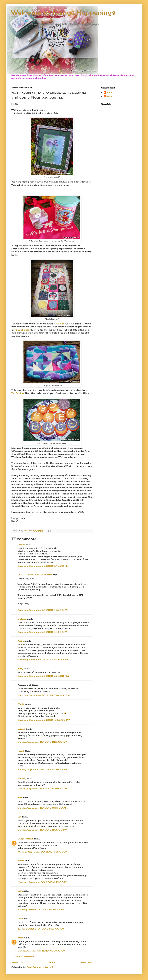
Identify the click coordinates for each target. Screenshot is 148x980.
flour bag (59, 324)
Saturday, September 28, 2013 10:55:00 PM (44, 720)
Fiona (21, 751)
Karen (21, 861)
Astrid (21, 641)
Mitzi (21, 938)
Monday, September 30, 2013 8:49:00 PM (43, 882)
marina (21, 544)
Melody (22, 778)
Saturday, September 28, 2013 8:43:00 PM (43, 659)
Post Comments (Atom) (40, 967)
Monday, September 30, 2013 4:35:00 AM (43, 852)
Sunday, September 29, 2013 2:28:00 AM (42, 742)
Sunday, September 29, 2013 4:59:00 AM (43, 769)
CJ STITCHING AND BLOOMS (35, 575)
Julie (20, 891)
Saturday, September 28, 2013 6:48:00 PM (43, 566)
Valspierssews (25, 839)
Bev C (110, 92)
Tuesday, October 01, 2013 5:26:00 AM (41, 910)
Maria (21, 704)
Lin (19, 817)
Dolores (22, 619)
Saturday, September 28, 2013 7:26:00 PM (43, 610)
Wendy (22, 729)
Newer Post (18, 962)
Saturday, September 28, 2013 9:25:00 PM (43, 676)
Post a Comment (24, 957)
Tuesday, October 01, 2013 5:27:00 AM (41, 929)
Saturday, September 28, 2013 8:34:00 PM (43, 632)
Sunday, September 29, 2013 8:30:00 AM (43, 808)
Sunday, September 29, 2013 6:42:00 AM (43, 789)
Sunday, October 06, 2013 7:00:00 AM (41, 951)
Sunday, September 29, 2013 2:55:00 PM (43, 830)
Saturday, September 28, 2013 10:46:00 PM (44, 695)
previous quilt (21, 330)
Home (52, 962)
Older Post (86, 962)
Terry (20, 668)
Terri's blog (18, 393)
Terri (20, 797)
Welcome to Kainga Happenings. (64, 12)
